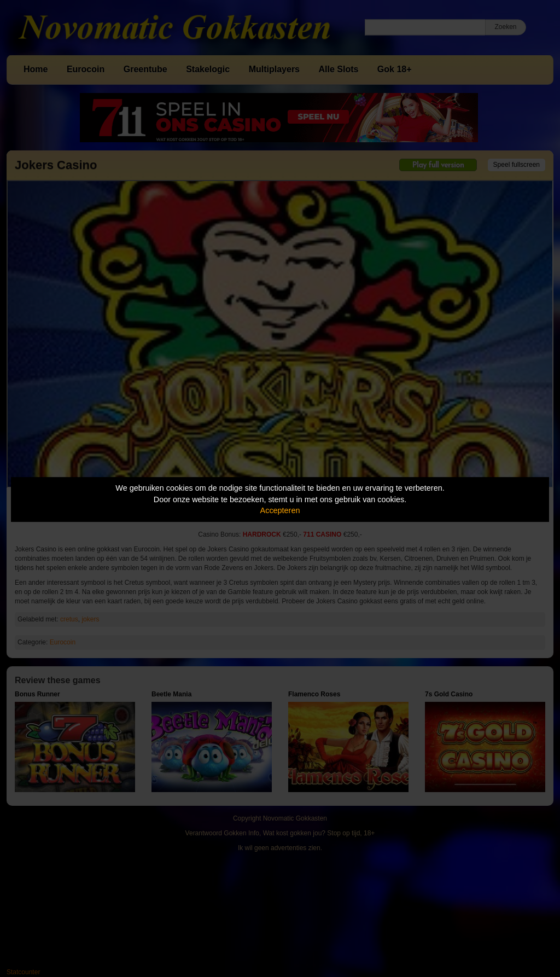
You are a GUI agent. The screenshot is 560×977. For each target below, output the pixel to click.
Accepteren (280, 510)
